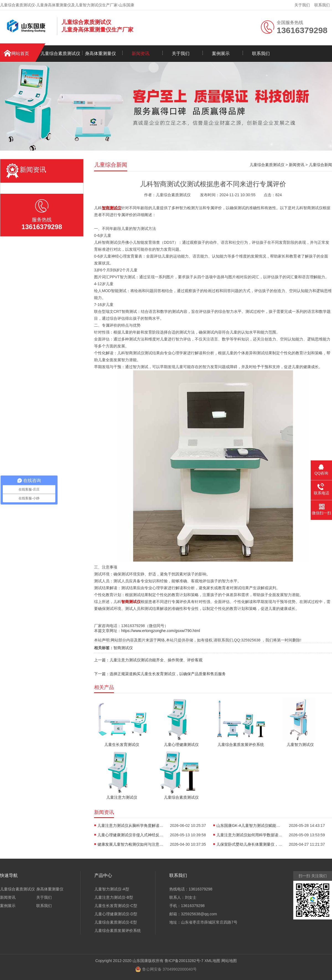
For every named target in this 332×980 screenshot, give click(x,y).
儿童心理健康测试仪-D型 (116, 914)
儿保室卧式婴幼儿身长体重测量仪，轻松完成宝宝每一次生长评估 (250, 844)
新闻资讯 (141, 53)
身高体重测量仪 (100, 53)
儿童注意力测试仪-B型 (114, 897)
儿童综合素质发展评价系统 (118, 931)
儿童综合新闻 (320, 165)
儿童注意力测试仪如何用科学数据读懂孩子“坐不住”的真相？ (250, 835)
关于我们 (302, 5)
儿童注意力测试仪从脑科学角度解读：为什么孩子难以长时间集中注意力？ (131, 826)
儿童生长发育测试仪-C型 (116, 906)
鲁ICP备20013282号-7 (184, 961)
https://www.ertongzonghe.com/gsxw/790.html (161, 631)
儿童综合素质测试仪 (60, 53)
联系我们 (322, 5)
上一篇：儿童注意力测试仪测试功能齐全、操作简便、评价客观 (148, 660)
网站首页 (20, 53)
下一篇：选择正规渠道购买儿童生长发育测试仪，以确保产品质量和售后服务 (160, 674)
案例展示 (221, 53)
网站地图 (229, 961)
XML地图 (212, 961)
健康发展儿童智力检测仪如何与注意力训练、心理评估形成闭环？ (131, 844)
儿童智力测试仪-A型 (112, 889)
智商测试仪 (123, 648)
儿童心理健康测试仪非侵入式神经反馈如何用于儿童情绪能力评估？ (131, 835)
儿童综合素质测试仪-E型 (116, 922)
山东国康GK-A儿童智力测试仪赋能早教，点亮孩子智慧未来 (250, 826)
